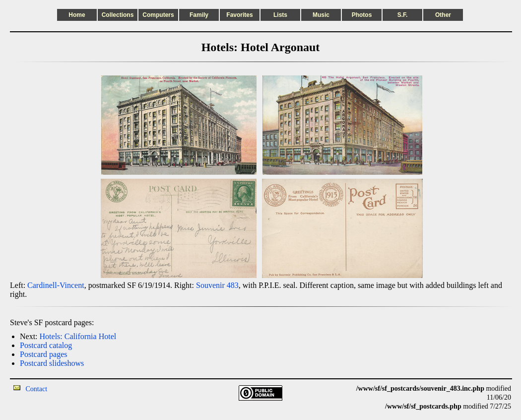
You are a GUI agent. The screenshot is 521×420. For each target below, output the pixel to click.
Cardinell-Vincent (56, 285)
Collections (118, 15)
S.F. (403, 15)
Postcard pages (44, 354)
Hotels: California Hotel (78, 336)
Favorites (239, 15)
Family (199, 15)
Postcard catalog (46, 345)
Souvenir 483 (217, 285)
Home (77, 15)
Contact (37, 389)
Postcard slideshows (52, 363)
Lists (280, 15)
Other (443, 15)
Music (321, 15)
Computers (158, 15)
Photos (362, 15)
